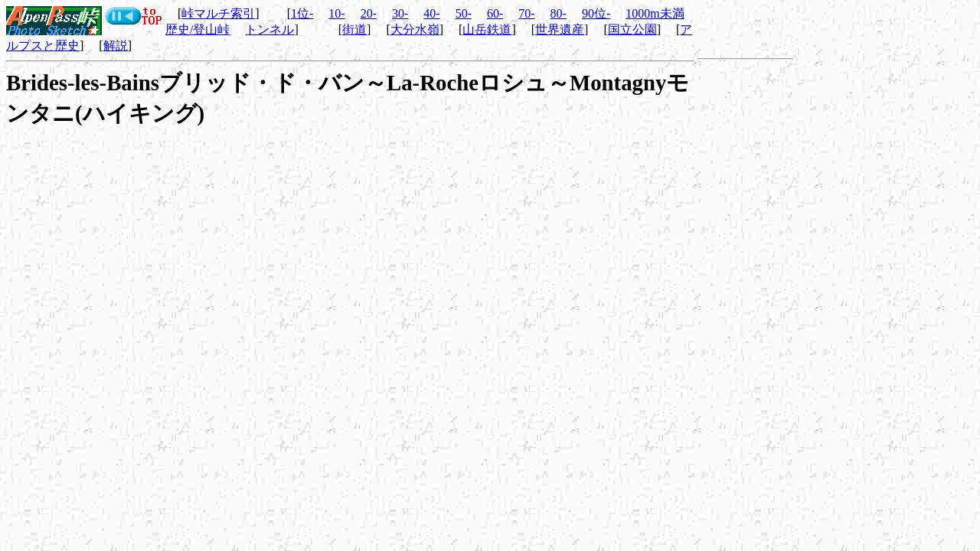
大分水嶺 (415, 29)
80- (559, 13)
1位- (302, 13)
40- (431, 13)
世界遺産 (560, 29)
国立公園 (632, 29)
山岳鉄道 (487, 29)
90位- (596, 13)
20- (369, 13)
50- (464, 13)
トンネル (269, 29)
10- (336, 13)
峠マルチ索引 (218, 13)
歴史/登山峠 (198, 29)
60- (495, 13)
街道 (354, 29)
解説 (116, 46)
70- (526, 13)
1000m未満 (655, 13)
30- (400, 13)
